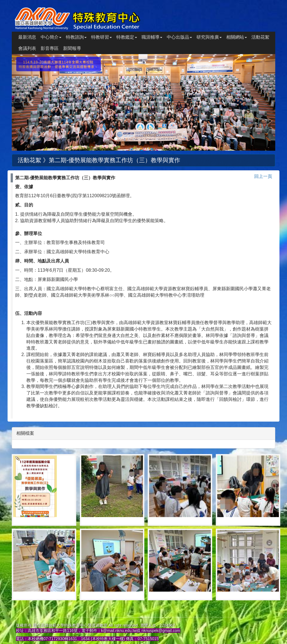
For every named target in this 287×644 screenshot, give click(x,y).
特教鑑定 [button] (127, 37)
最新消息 (27, 37)
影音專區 (50, 48)
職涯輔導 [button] (152, 37)
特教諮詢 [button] (76, 37)
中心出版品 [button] (179, 37)
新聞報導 (72, 48)
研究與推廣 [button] (209, 37)
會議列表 (27, 48)
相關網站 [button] (237, 37)
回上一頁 (263, 176)
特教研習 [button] (101, 37)
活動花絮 (260, 37)
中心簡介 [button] (51, 37)
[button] (32, 102)
